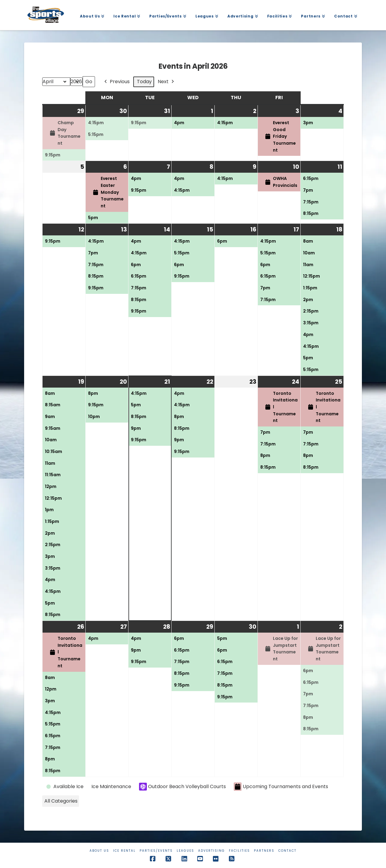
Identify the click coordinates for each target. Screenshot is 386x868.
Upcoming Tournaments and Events (281, 787)
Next (166, 82)
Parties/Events (156, 851)
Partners (264, 851)
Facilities (239, 851)
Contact (287, 851)
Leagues (185, 851)
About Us (99, 851)
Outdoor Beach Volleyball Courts (182, 787)
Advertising (212, 851)
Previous (116, 82)
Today (144, 82)
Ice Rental (124, 851)
